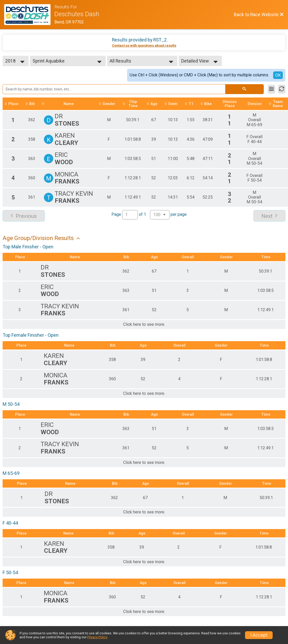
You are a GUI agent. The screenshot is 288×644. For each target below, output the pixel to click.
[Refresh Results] (282, 89)
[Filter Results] (271, 89)
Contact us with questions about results (144, 45)
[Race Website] (29, 15)
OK (278, 75)
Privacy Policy (97, 637)
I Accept (259, 635)
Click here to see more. (144, 324)
